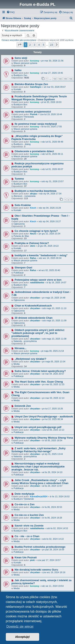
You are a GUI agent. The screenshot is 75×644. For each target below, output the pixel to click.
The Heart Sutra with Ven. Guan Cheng (39, 382)
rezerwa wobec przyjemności (33, 112)
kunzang (34, 61)
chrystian (35, 298)
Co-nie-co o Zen (25, 504)
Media (17, 364)
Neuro (33, 234)
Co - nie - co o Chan (27, 536)
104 (60, 79)
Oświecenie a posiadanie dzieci (34, 151)
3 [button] (34, 45)
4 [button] (39, 45)
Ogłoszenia (19, 224)
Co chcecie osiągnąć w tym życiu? (36, 231)
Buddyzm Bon (20, 104)
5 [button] (43, 45)
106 (71, 79)
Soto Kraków (23, 205)
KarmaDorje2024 (39, 496)
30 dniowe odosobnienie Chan (34, 318)
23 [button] (51, 45)
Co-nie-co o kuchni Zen (29, 515)
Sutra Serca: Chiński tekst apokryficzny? (40, 371)
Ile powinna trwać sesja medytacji (36, 124)
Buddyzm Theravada (24, 117)
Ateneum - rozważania (24, 196)
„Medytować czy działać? (30, 359)
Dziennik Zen (23, 406)
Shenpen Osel (23, 268)
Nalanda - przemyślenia (25, 341)
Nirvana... (20, 348)
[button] (20, 45)
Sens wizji (21, 58)
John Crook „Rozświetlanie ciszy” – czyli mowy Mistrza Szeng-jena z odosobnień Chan (40, 482)
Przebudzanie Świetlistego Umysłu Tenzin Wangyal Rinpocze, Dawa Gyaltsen (39, 98)
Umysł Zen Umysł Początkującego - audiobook (44, 416)
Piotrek (34, 114)
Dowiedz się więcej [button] (20, 626)
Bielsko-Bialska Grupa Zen (31, 84)
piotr (32, 560)
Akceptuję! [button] (23, 637)
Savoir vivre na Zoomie (29, 526)
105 (65, 79)
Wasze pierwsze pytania (25, 63)
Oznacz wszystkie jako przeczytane (19, 40)
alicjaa (33, 194)
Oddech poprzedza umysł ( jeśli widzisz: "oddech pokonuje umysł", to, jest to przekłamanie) (38, 333)
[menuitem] (11, 12)
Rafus (33, 258)
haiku (18, 70)
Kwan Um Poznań (26, 557)
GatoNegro (36, 87)
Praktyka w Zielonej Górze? (32, 243)
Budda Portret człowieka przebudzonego (40, 547)
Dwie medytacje (24, 494)
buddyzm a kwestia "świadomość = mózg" (41, 255)
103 (55, 79)
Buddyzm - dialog (22, 144)
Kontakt (17, 89)
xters (33, 246)
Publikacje (19, 273)
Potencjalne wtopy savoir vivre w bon (38, 280)
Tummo (19, 179)
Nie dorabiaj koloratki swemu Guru (36, 570)
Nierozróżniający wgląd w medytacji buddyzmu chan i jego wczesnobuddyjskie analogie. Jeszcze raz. (38, 467)
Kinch (33, 208)
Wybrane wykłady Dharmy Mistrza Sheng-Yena (44, 438)
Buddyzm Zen (20, 75)
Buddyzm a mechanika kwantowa (35, 191)
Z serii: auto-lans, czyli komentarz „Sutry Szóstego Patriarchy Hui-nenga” (38, 450)
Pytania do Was (21, 236)
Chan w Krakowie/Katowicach (33, 306)
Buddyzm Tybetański (24, 499)
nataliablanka (37, 282)
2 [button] (30, 45)
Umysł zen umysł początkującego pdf (38, 427)
